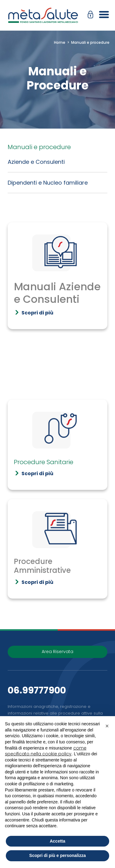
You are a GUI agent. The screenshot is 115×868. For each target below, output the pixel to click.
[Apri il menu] (102, 15)
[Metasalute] (43, 15)
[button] (92, 15)
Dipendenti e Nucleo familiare (48, 183)
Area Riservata (57, 652)
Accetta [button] (57, 841)
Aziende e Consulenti (36, 162)
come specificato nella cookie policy (46, 751)
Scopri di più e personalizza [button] (57, 855)
